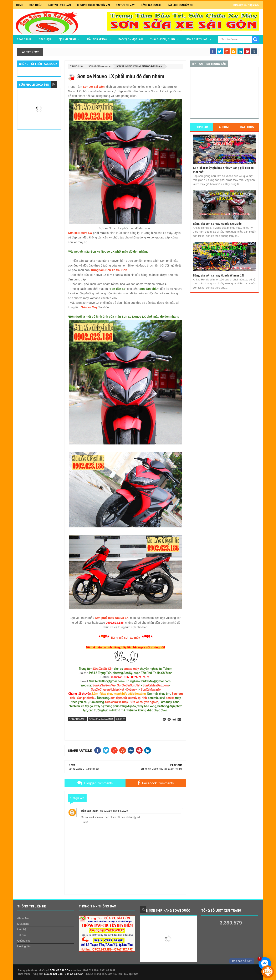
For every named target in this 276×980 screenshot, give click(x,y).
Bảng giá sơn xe (151, 5)
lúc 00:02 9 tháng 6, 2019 (114, 811)
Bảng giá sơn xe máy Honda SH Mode (217, 224)
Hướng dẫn (24, 946)
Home (20, 5)
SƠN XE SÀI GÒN (60, 970)
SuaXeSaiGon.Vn (104, 685)
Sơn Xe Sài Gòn (94, 87)
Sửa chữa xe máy (116, 702)
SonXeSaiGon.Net (129, 685)
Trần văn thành (89, 811)
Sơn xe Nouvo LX (80, 233)
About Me (23, 918)
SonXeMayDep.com (156, 685)
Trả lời (85, 822)
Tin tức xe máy (125, 5)
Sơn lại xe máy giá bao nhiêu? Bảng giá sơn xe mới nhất (223, 170)
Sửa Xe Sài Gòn (103, 669)
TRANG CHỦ (24, 39)
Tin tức (21, 935)
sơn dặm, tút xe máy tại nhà (129, 698)
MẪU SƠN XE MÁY (97, 39)
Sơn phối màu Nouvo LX (112, 618)
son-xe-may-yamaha (100, 66)
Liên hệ (22, 929)
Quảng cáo (24, 941)
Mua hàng (23, 924)
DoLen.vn (132, 690)
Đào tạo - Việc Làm (59, 5)
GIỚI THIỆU (35, 5)
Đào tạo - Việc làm (131, 39)
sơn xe (170, 698)
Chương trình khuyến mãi (93, 5)
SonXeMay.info (151, 690)
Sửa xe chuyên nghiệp (144, 702)
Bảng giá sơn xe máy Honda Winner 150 (219, 275)
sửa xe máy (131, 669)
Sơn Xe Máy (89, 307)
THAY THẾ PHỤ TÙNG (162, 39)
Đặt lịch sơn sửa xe (180, 5)
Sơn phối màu (86, 698)
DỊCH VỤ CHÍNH (67, 39)
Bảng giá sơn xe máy (126, 638)
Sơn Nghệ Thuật (197, 39)
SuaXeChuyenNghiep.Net (108, 690)
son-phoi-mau (78, 719)
